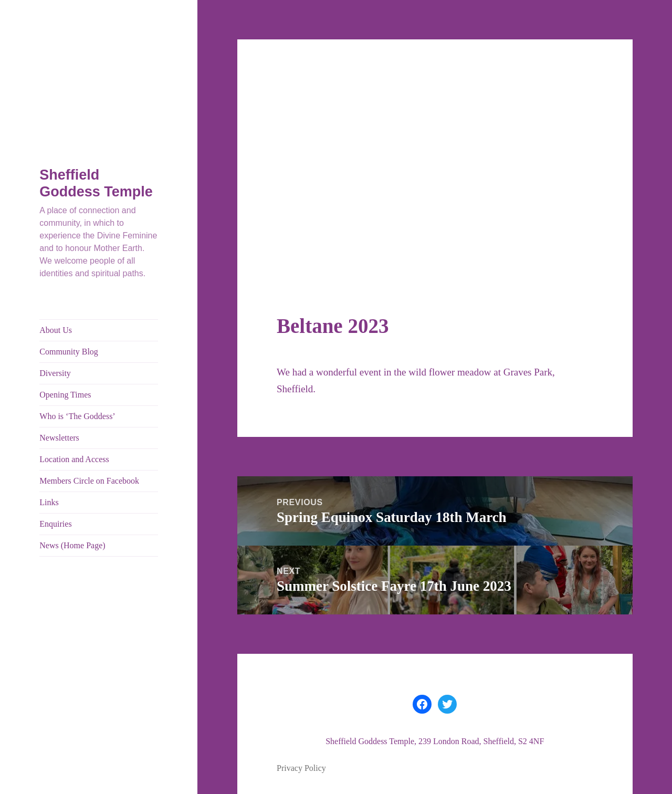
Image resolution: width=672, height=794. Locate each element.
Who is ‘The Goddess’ (77, 416)
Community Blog (69, 352)
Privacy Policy (301, 768)
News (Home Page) (72, 545)
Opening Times (65, 395)
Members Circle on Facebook (89, 481)
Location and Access (74, 459)
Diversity (55, 373)
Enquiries (55, 524)
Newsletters (59, 438)
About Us (56, 330)
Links (49, 502)
